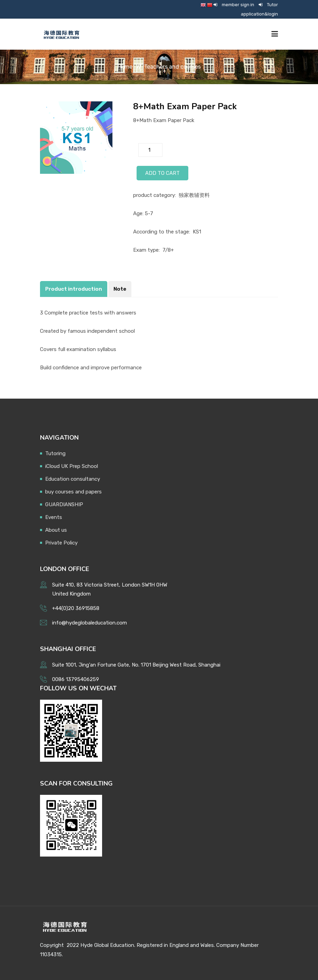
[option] (76, 138)
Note (120, 289)
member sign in (238, 5)
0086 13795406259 (76, 679)
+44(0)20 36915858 (76, 608)
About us (56, 530)
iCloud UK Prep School (72, 466)
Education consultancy (73, 479)
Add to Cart (162, 173)
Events (54, 517)
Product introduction (74, 289)
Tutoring (55, 453)
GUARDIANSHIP (64, 504)
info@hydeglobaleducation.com (90, 623)
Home (125, 67)
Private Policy (61, 543)
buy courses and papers (73, 492)
